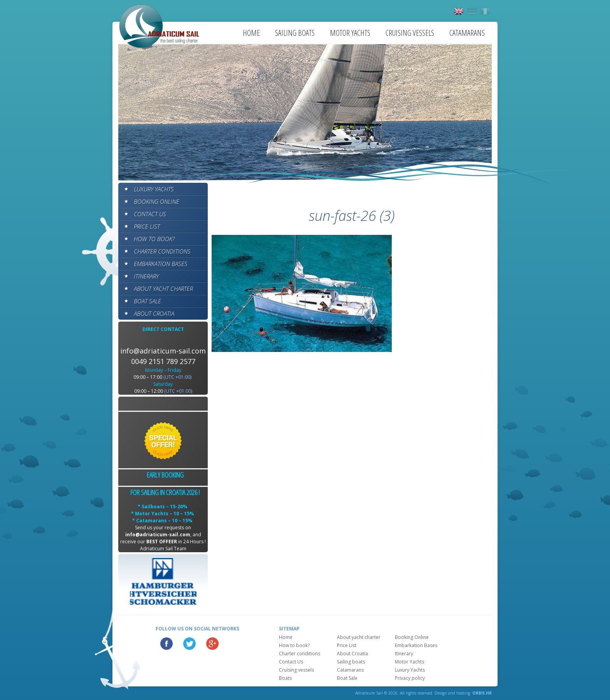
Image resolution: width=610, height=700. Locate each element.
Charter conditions (162, 251)
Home (251, 33)
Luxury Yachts (154, 189)
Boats (285, 678)
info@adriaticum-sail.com (163, 351)
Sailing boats (295, 33)
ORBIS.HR (482, 693)
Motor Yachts (350, 33)
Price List (147, 226)
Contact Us (150, 214)
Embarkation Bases (161, 264)
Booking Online (157, 201)
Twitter (189, 644)
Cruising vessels (410, 33)
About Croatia (154, 313)
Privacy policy (410, 678)
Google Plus (212, 644)
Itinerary (146, 276)
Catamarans (467, 33)
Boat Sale (147, 301)
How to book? (154, 239)
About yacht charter (163, 289)
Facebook (167, 644)
